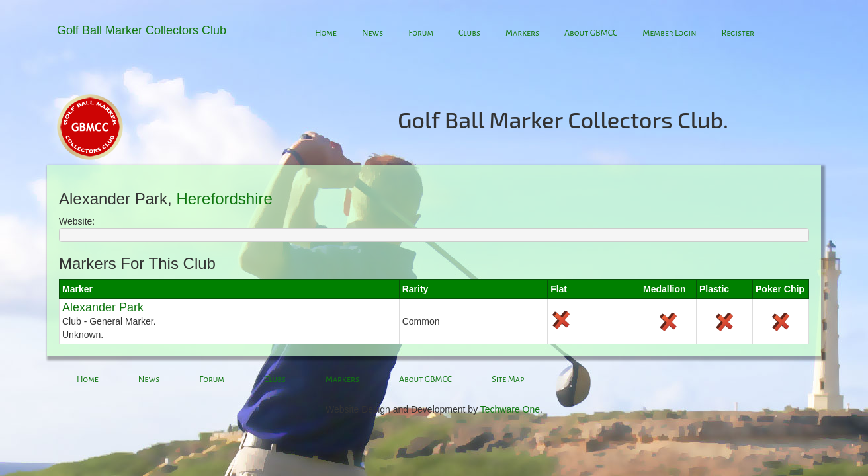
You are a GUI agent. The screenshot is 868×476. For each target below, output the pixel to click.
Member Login (669, 33)
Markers (522, 33)
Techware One (510, 409)
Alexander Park (103, 307)
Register (738, 33)
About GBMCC (591, 33)
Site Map (508, 379)
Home (326, 33)
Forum (421, 33)
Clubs (469, 33)
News (372, 33)
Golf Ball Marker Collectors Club (142, 30)
